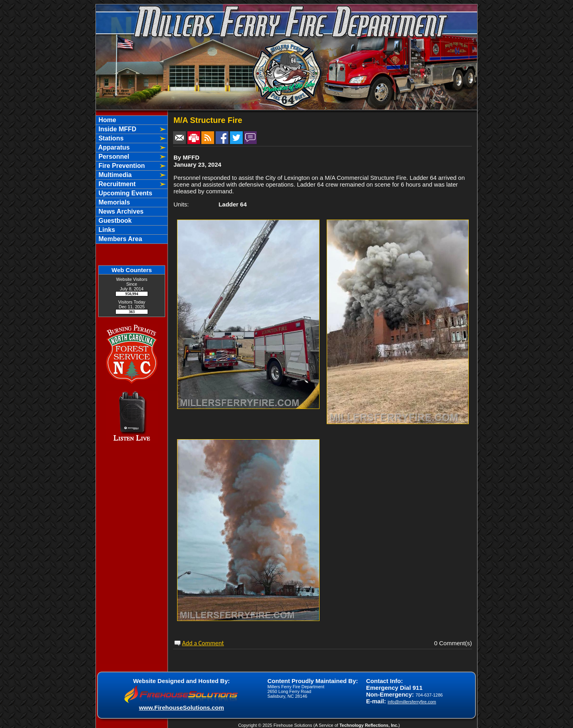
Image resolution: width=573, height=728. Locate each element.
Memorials (113, 202)
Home (106, 120)
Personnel (113, 157)
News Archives (120, 211)
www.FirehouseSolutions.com (181, 708)
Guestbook (114, 221)
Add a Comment (203, 643)
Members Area (119, 239)
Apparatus (113, 147)
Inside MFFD (117, 129)
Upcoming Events (125, 193)
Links (106, 230)
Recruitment (116, 184)
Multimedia (114, 175)
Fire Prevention (121, 166)
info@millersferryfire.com (412, 702)
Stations (110, 138)
